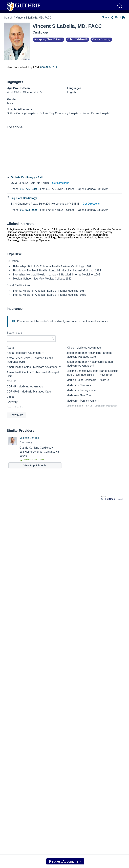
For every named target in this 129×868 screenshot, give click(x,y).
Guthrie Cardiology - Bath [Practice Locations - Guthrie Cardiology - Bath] (27, 177)
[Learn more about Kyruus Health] (113, 499)
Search (8, 18)
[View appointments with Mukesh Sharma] (35, 465)
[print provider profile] (120, 18)
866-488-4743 (49, 67)
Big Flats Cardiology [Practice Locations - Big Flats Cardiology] (24, 198)
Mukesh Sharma (29, 438)
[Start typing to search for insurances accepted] (31, 339)
